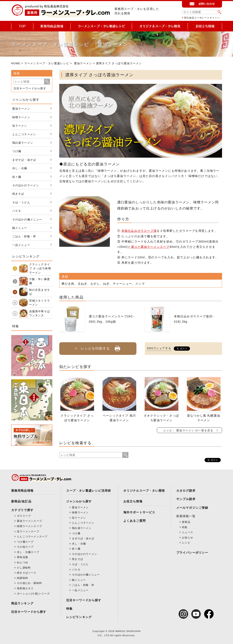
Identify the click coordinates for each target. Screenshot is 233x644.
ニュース (188, 532)
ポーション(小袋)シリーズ (33, 594)
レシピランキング (79, 617)
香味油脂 (22, 557)
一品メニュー (21, 245)
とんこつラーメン (24, 134)
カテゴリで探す (22, 510)
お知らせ (188, 538)
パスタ (17, 211)
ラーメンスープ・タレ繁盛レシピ (47, 63)
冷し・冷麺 (20, 168)
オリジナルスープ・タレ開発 (144, 491)
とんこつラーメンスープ (32, 537)
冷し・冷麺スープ (28, 552)
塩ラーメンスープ (28, 531)
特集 (69, 609)
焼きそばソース (27, 573)
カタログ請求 (186, 491)
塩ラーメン (20, 126)
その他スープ (25, 547)
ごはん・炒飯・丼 (24, 236)
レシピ (186, 543)
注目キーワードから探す (30, 88)
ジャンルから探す (79, 501)
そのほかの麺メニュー (27, 219)
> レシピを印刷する (98, 347)
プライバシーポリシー (192, 553)
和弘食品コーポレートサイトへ (202, 18)
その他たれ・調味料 (29, 583)
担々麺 (17, 177)
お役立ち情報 (133, 501)
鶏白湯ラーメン (23, 143)
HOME (16, 63)
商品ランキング (22, 603)
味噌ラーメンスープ (29, 526)
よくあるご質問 (135, 521)
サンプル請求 (186, 499)
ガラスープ (24, 516)
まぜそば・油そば (24, 160)
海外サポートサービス (139, 512)
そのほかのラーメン (26, 185)
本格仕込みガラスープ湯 (139, 231)
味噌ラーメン (21, 117)
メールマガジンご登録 (192, 508)
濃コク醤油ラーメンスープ (150, 247)
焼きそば (18, 194)
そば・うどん (21, 202)
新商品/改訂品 (21, 501)
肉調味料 (22, 578)
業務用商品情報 (22, 491)
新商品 (186, 522)
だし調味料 (24, 568)
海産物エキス (25, 588)
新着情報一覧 (186, 516)
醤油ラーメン (83, 63)
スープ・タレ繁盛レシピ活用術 (89, 491)
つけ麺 (17, 151)
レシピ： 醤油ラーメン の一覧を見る (188, 430)
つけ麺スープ (25, 542)
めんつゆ (22, 562)
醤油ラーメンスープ (29, 521)
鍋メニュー (20, 228)
